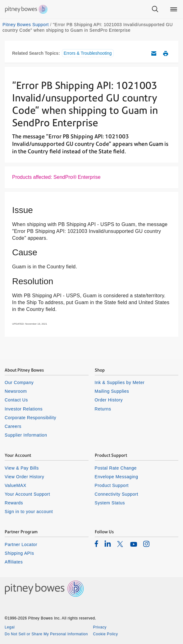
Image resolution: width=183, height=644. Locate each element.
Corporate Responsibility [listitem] (30, 418)
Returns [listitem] (103, 409)
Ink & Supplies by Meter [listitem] (120, 382)
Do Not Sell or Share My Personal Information (46, 634)
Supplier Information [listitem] (26, 435)
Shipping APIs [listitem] (19, 553)
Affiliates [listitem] (14, 562)
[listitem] (96, 544)
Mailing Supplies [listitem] (112, 391)
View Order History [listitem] (24, 477)
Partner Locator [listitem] (21, 544)
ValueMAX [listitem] (16, 485)
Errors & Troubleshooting (88, 53)
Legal (10, 627)
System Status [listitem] (110, 503)
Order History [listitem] (109, 400)
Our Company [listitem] (19, 382)
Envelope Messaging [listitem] (117, 477)
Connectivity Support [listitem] (117, 494)
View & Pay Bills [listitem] (22, 468)
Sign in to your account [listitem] (29, 512)
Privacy (100, 627)
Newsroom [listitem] (16, 391)
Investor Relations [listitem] (24, 409)
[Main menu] (174, 9)
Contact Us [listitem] (16, 400)
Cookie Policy (106, 634)
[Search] (155, 9)
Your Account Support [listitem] (27, 494)
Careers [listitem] (13, 426)
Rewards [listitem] (14, 503)
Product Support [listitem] (112, 485)
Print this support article (166, 53)
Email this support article (154, 53)
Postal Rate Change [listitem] (116, 468)
